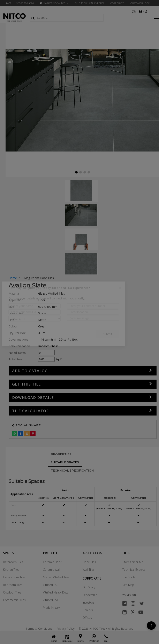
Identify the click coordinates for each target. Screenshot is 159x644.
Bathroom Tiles (13, 562)
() (143, 11)
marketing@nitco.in (54, 3)
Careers (88, 610)
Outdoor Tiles (12, 592)
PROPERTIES (61, 454)
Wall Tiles (89, 570)
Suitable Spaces (65, 462)
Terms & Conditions (39, 629)
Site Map (128, 585)
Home (13, 278)
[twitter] (142, 603)
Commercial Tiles (14, 600)
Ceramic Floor (52, 562)
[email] (134, 11)
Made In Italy (51, 608)
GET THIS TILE (26, 384)
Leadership (90, 595)
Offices (87, 618)
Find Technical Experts (89, 3)
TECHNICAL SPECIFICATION (72, 471)
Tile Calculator (30, 411)
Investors (89, 602)
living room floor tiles (38, 278)
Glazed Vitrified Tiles (56, 577)
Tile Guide (129, 577)
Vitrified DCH (51, 585)
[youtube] (141, 612)
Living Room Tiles (14, 577)
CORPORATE (117, 3)
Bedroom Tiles (13, 585)
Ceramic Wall (51, 570)
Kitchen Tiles (11, 570)
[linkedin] (125, 612)
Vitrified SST (51, 600)
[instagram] (133, 603)
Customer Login (141, 3)
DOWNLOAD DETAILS (33, 397)
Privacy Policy (66, 629)
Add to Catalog (30, 371)
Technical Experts (134, 570)
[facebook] (125, 603)
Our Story (89, 587)
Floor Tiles (89, 562)
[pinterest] (133, 612)
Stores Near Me (133, 562)
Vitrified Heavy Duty (56, 592)
